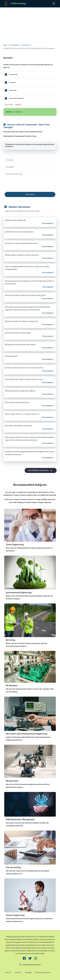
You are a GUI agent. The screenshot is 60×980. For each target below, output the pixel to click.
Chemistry (26, 45)
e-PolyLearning (15, 4)
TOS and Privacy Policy (43, 972)
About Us (8, 972)
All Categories (15, 45)
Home (5, 45)
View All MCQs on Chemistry (41, 470)
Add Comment (30, 194)
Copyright (28, 972)
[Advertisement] (30, 23)
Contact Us (18, 972)
